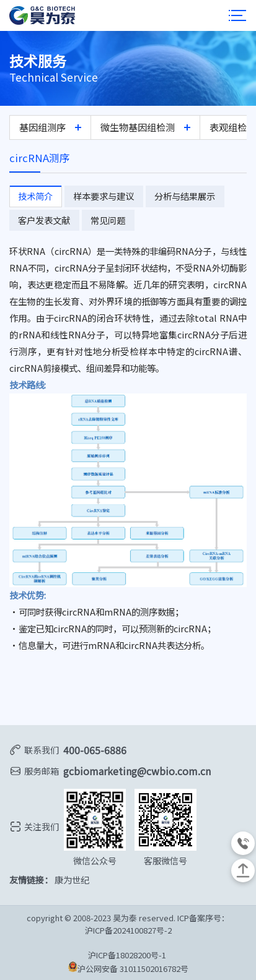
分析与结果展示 (175, 195)
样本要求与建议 (98, 195)
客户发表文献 (42, 219)
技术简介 (33, 195)
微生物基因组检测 (138, 127)
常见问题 (102, 219)
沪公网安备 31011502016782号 (128, 967)
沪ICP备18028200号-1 (128, 954)
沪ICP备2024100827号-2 (128, 929)
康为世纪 (72, 879)
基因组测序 (42, 127)
